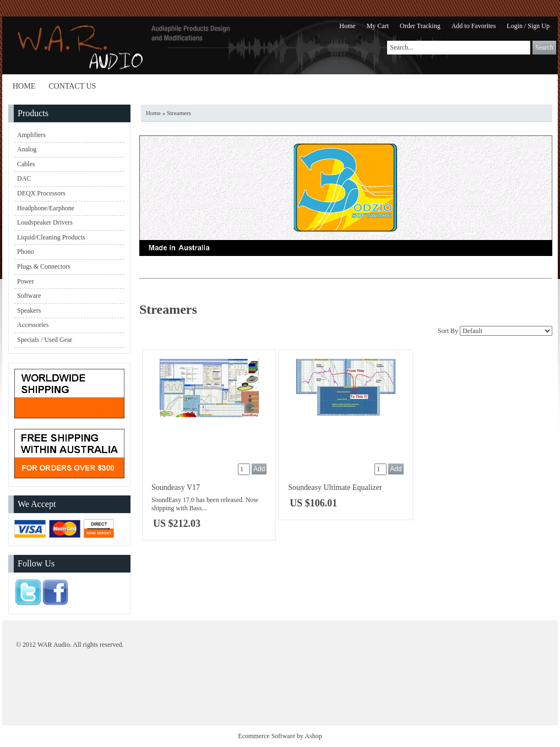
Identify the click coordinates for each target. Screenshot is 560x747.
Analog (27, 149)
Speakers (29, 310)
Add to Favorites (474, 26)
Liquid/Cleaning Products (51, 237)
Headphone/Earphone (46, 208)
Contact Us (72, 86)
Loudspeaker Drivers (45, 222)
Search (544, 47)
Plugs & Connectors (44, 266)
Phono (26, 252)
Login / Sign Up (528, 26)
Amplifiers (31, 135)
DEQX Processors (41, 193)
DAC (24, 178)
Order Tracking (420, 26)
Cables (26, 164)
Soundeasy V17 (176, 487)
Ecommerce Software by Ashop (280, 736)
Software (29, 296)
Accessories (33, 325)
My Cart (378, 26)
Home (347, 26)
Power (26, 281)
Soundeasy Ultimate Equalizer (335, 487)
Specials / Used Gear (45, 340)
